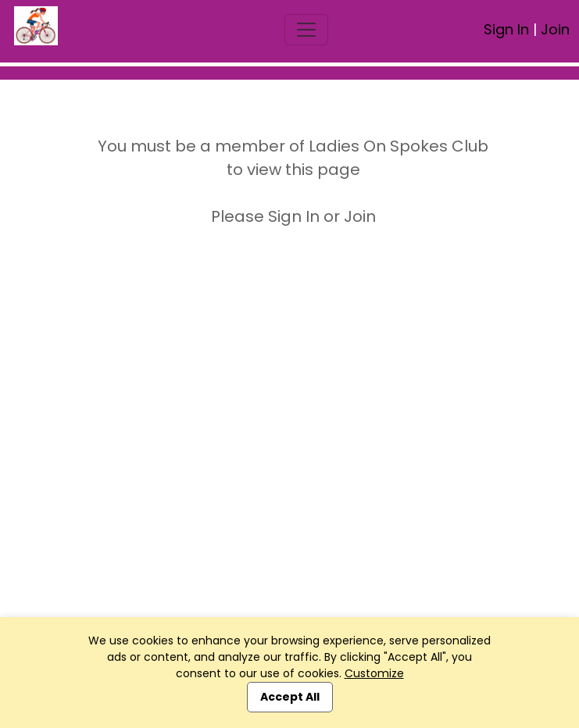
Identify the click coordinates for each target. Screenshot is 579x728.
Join (555, 29)
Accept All (290, 697)
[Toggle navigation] (306, 30)
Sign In (506, 29)
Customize (374, 673)
